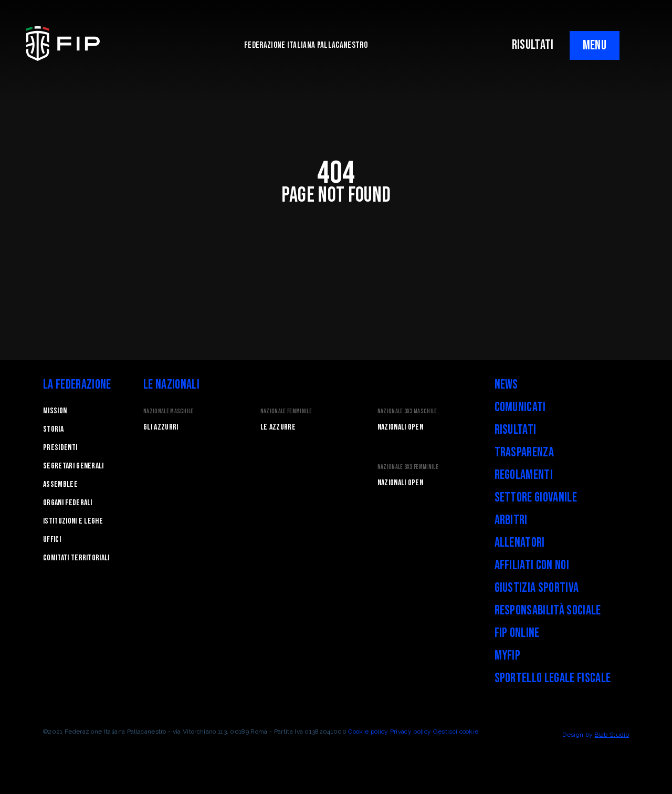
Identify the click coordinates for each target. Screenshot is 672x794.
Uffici (52, 540)
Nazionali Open (400, 427)
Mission (55, 411)
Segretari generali (73, 466)
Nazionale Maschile (169, 411)
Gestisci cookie (456, 732)
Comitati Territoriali (76, 558)
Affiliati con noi (532, 565)
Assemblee (60, 484)
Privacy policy (411, 732)
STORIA (53, 429)
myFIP (508, 656)
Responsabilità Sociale (548, 610)
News (506, 385)
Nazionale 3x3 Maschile (407, 411)
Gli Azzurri (161, 427)
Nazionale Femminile (286, 411)
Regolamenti (524, 475)
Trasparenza (524, 452)
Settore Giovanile (536, 498)
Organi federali (68, 503)
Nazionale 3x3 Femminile (408, 467)
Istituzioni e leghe (73, 521)
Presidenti (60, 448)
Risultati (516, 430)
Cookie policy (368, 732)
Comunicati (520, 407)
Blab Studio (612, 735)
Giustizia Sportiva (537, 588)
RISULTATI (533, 45)
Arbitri (511, 520)
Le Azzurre (278, 427)
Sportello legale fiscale (553, 678)
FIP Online (517, 633)
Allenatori (520, 543)
